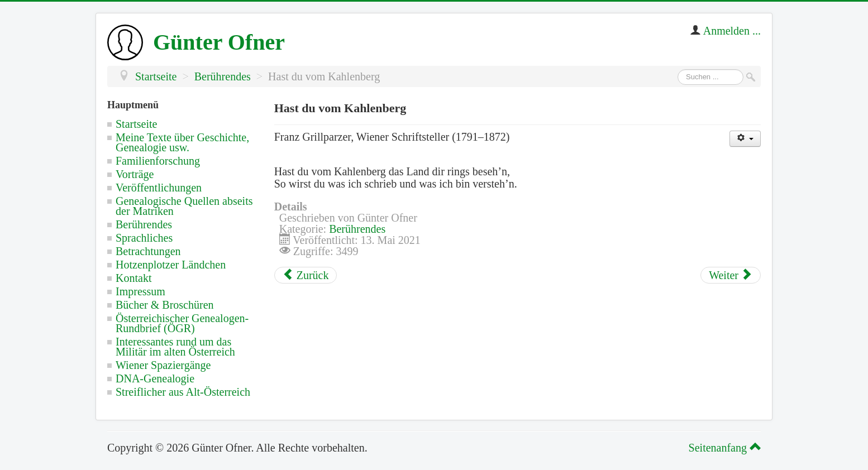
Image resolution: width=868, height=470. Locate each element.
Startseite (136, 124)
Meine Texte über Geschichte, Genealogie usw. (182, 142)
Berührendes (144, 224)
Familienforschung (158, 161)
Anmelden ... (732, 31)
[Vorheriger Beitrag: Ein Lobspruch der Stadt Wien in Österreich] (306, 275)
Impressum (140, 291)
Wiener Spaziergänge (163, 365)
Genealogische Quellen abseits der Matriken (184, 206)
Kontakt (133, 278)
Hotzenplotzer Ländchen (171, 265)
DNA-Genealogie (155, 378)
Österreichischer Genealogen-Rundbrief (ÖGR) (182, 323)
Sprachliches (144, 238)
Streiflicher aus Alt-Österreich (183, 392)
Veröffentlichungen (159, 188)
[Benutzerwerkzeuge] (745, 139)
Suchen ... (678, 69)
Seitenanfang (723, 448)
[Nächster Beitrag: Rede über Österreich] (731, 275)
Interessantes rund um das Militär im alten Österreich (175, 347)
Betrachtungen (148, 251)
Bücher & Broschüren (165, 305)
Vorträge (135, 174)
